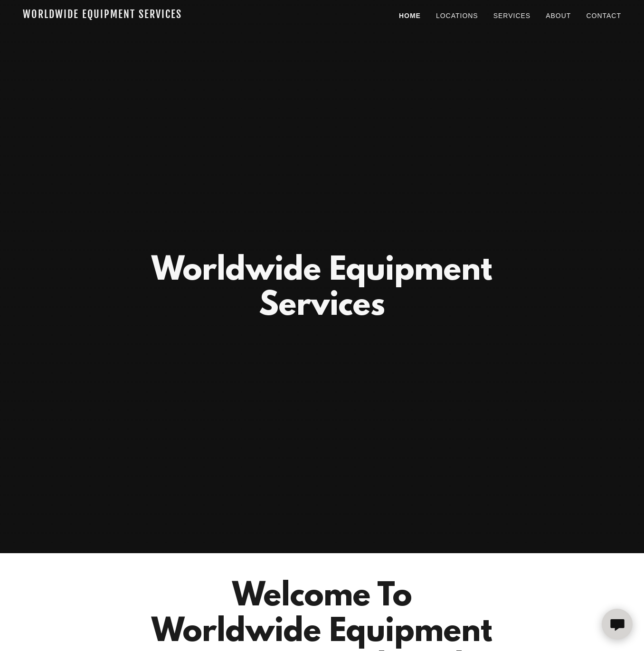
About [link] (558, 16)
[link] (128, 15)
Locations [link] (457, 16)
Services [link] (512, 16)
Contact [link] (604, 16)
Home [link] (410, 16)
